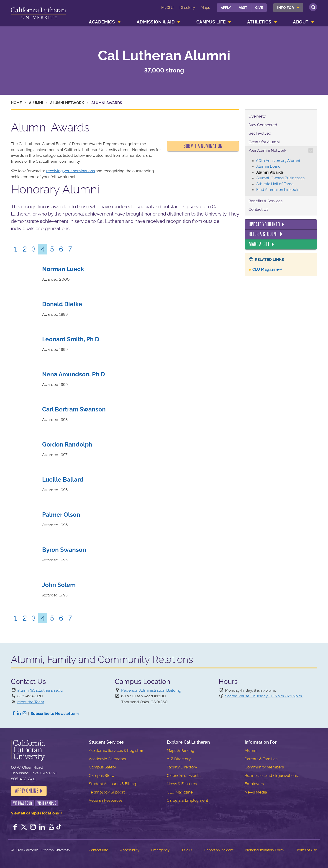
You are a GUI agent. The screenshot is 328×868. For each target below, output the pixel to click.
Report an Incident (219, 850)
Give (259, 8)
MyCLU (167, 8)
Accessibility (130, 850)
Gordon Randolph (67, 444)
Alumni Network (67, 103)
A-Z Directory (179, 759)
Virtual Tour (23, 803)
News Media (256, 792)
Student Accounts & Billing (113, 784)
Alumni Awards (270, 172)
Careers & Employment (187, 800)
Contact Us (258, 209)
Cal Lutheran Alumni (164, 56)
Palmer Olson (61, 515)
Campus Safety (102, 767)
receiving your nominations (70, 171)
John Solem (59, 585)
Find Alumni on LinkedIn (278, 190)
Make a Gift (259, 244)
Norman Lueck (63, 269)
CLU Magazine (266, 269)
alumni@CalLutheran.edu (40, 690)
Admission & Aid (156, 22)
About (301, 22)
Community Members (264, 767)
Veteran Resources (106, 800)
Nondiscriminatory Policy (265, 850)
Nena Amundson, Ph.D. (74, 374)
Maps (205, 8)
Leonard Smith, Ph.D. (71, 339)
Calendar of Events (184, 776)
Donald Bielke (62, 304)
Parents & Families (261, 759)
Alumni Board (268, 166)
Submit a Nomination (203, 146)
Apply (226, 8)
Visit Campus (47, 803)
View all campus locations (35, 813)
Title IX (187, 850)
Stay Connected (263, 125)
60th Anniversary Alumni (278, 161)
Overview (257, 116)
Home (16, 103)
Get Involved (260, 133)
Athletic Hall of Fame (275, 184)
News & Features (182, 784)
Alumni (36, 103)
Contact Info (99, 850)
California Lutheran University (38, 14)
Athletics (259, 22)
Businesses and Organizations (271, 776)
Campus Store (101, 776)
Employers (254, 784)
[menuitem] (288, 8)
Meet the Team (31, 702)
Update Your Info (264, 224)
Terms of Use (307, 850)
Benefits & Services (265, 201)
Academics (102, 22)
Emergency (160, 850)
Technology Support (107, 792)
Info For (286, 8)
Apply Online (27, 791)
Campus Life (211, 22)
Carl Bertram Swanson (74, 409)
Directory (187, 8)
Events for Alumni (264, 142)
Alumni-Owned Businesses (280, 178)
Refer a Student (263, 234)
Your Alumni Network (267, 150)
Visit (243, 8)
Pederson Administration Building (151, 690)
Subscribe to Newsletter (53, 714)
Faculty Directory (182, 767)
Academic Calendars (107, 759)
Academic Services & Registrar (116, 750)
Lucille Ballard (63, 480)
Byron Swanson (64, 550)
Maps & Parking (181, 750)
